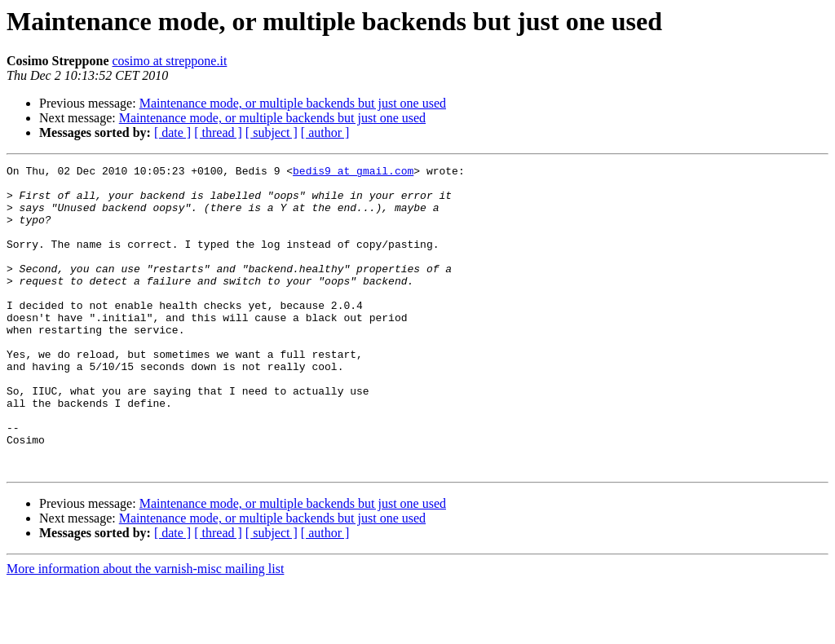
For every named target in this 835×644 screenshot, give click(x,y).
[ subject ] (272, 132)
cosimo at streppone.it (170, 61)
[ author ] (325, 132)
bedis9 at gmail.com (353, 173)
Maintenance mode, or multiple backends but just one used (293, 103)
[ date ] (172, 132)
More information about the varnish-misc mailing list (145, 630)
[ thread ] (218, 132)
